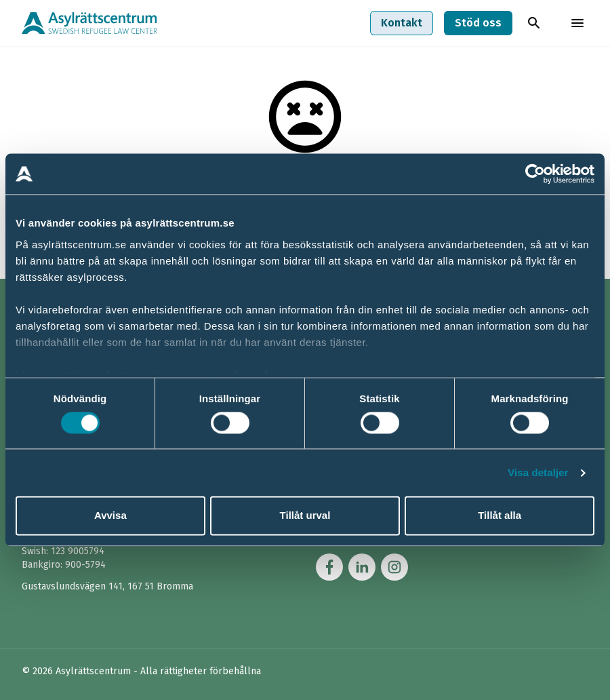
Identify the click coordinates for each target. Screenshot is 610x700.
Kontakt (402, 23)
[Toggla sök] (534, 23)
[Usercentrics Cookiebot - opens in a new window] (535, 174)
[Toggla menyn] (577, 23)
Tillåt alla (500, 516)
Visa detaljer (538, 472)
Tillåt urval (305, 516)
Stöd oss (478, 23)
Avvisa (110, 516)
